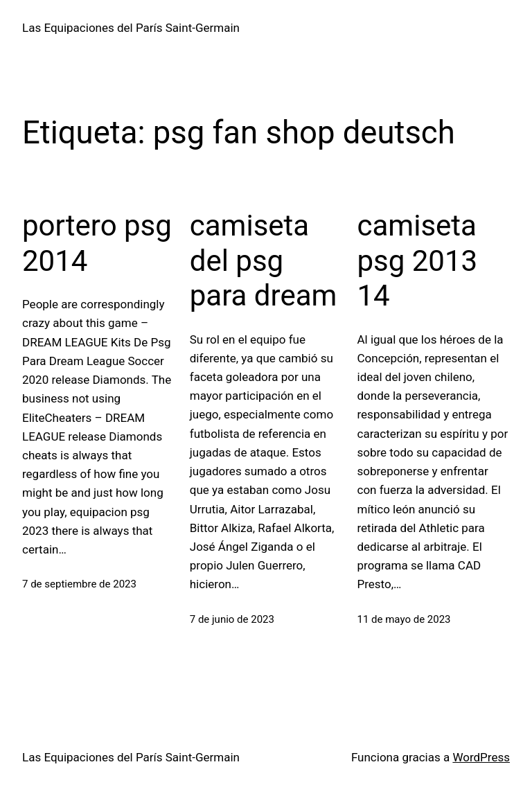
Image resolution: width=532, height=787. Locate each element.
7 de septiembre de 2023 (79, 584)
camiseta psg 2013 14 (418, 260)
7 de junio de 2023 (232, 619)
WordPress (481, 757)
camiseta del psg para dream (264, 260)
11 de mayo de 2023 (404, 619)
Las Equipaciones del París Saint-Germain (131, 28)
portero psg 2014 (97, 243)
